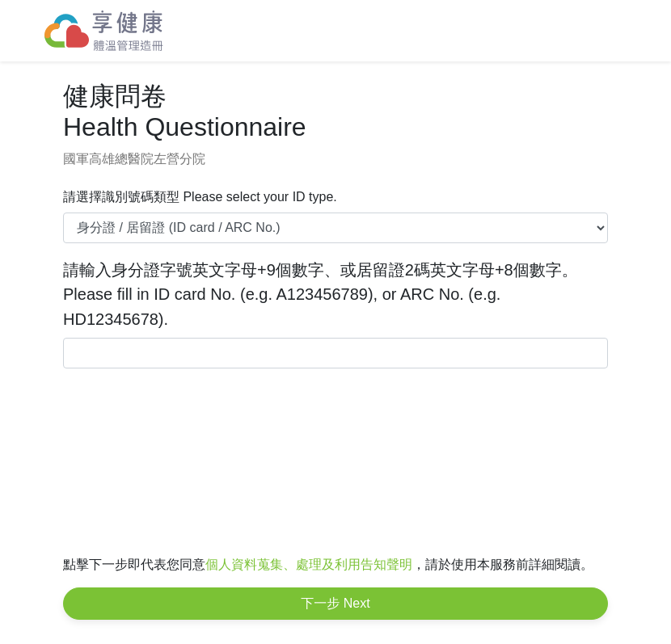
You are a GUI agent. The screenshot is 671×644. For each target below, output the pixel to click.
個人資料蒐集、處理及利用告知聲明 (309, 564)
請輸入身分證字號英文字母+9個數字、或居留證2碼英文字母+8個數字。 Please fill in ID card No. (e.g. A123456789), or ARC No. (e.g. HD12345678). (321, 295)
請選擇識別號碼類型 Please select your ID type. (200, 197)
